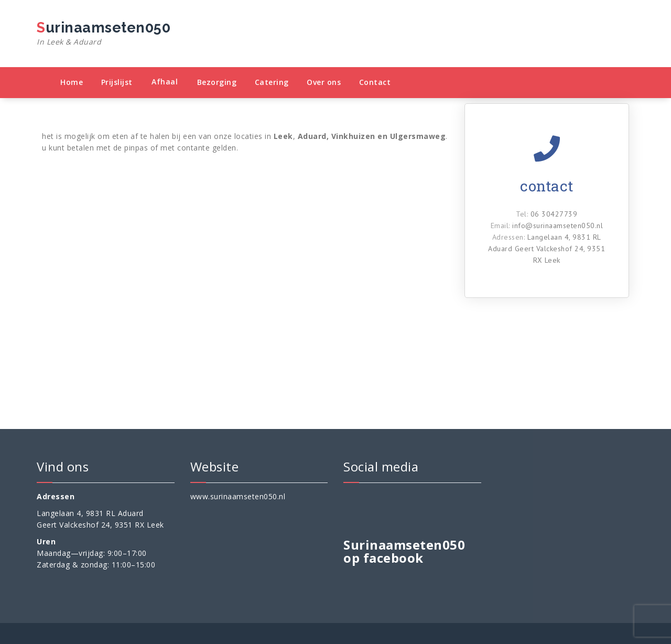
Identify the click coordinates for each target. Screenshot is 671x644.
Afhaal (165, 82)
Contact (375, 82)
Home (72, 82)
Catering (272, 82)
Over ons (324, 82)
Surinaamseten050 (104, 34)
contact (547, 186)
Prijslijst (117, 82)
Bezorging (217, 82)
